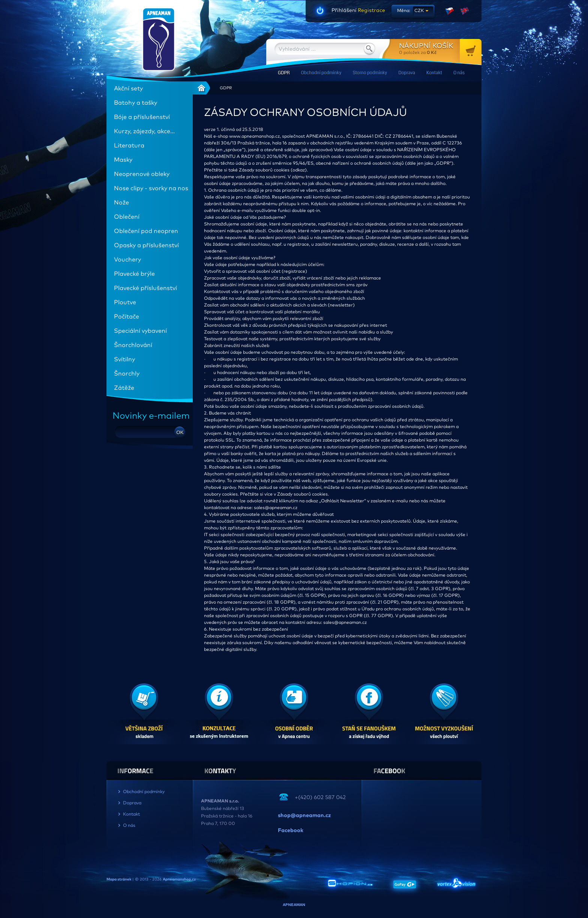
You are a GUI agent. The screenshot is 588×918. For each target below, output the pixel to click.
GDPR (284, 73)
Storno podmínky (370, 73)
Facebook (291, 831)
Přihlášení (344, 11)
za (440, 49)
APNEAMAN (294, 905)
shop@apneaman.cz (304, 816)
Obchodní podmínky (321, 73)
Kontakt (434, 73)
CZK (419, 11)
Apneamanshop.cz (179, 879)
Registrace (371, 11)
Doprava (407, 73)
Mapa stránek (119, 879)
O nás (459, 73)
